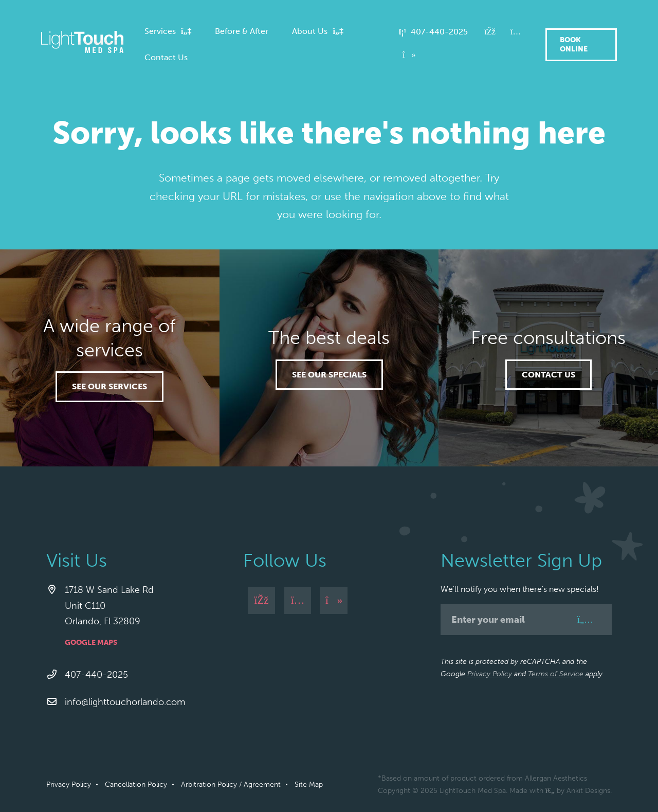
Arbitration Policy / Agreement (231, 784)
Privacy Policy (490, 674)
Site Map (309, 784)
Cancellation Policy (136, 784)
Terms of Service (556, 674)
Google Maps (91, 643)
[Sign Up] (585, 620)
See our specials (329, 375)
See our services (109, 386)
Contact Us (549, 375)
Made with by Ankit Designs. (561, 791)
